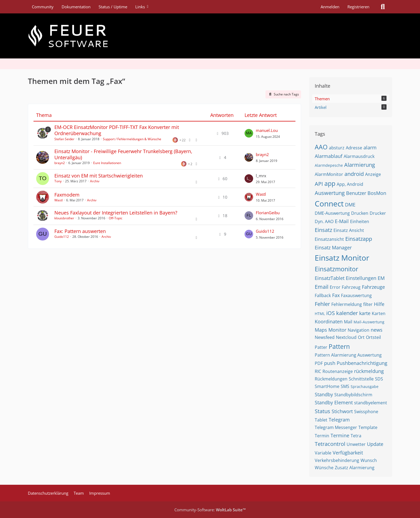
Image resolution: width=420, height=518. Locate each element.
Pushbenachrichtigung (362, 363)
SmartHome (327, 386)
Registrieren (358, 7)
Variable (323, 453)
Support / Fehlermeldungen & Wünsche (132, 139)
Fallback (323, 295)
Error (335, 287)
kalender (347, 313)
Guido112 (62, 237)
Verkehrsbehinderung (337, 460)
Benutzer (356, 193)
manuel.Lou (267, 130)
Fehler (322, 304)
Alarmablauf (329, 156)
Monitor (337, 330)
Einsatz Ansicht (349, 230)
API (319, 184)
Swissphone (366, 412)
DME (350, 205)
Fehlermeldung (347, 304)
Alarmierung (360, 165)
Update (375, 444)
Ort (361, 337)
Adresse (354, 148)
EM (381, 278)
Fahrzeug (351, 287)
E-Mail (342, 221)
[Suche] (383, 7)
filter (368, 304)
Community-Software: (210, 510)
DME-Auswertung (332, 213)
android (354, 174)
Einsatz (323, 230)
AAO (321, 147)
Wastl (59, 200)
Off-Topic (116, 218)
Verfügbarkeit (348, 453)
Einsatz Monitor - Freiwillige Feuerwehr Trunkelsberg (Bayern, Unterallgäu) (123, 154)
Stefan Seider (64, 139)
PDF (319, 363)
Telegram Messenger (336, 427)
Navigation (359, 330)
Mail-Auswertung (369, 322)
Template (368, 427)
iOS (331, 313)
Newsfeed (325, 337)
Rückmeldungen (331, 379)
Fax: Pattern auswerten (80, 231)
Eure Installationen (107, 163)
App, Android (350, 184)
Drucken (360, 213)
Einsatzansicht (329, 239)
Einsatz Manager (333, 247)
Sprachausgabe (365, 386)
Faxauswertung (356, 295)
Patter (321, 347)
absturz (337, 148)
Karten (379, 313)
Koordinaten (329, 321)
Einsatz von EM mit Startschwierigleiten (99, 176)
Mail (348, 322)
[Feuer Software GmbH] (210, 36)
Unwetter (356, 444)
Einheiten (360, 221)
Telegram (339, 420)
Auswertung (330, 193)
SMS (345, 386)
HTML (320, 314)
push (330, 363)
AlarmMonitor (329, 174)
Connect (329, 204)
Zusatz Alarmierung (355, 468)
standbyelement (371, 403)
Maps (321, 330)
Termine (340, 435)
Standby (324, 394)
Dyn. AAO (324, 221)
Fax (336, 295)
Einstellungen (361, 278)
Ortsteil (373, 337)
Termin (322, 436)
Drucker (378, 213)
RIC (318, 371)
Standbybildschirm (353, 395)
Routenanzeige (338, 371)
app (330, 183)
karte (365, 313)
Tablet (321, 420)
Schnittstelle (361, 379)
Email (322, 287)
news (377, 330)
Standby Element (334, 402)
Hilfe (379, 304)
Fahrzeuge (373, 287)
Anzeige (373, 174)
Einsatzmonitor (336, 269)
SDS (379, 379)
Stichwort (342, 411)
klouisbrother (64, 218)
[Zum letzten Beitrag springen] (249, 133)
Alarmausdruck (359, 156)
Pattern (339, 346)
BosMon (377, 193)
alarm (370, 147)
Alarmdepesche (329, 165)
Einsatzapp (359, 239)
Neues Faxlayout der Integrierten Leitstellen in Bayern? (116, 213)
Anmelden (330, 7)
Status (322, 411)
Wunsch (369, 460)
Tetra (356, 436)
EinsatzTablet (330, 278)
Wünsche (324, 468)
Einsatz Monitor (342, 258)
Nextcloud (346, 337)
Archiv (95, 181)
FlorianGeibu (268, 213)
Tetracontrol (330, 444)
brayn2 (60, 163)
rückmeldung (369, 371)
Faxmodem (67, 195)
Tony (58, 181)
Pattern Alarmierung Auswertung (348, 355)
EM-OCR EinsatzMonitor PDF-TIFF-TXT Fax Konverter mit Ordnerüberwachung (117, 130)
